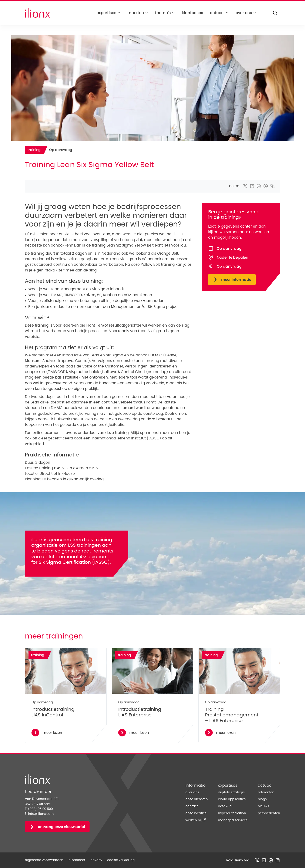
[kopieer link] (272, 186)
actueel (219, 13)
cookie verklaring (121, 860)
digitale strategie (231, 792)
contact (192, 806)
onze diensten (197, 799)
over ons (246, 13)
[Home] (37, 13)
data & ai (225, 806)
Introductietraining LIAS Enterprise (140, 712)
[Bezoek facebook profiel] (271, 860)
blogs (262, 799)
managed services (233, 820)
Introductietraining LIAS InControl (53, 712)
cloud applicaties (232, 799)
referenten (266, 792)
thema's (165, 13)
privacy (96, 860)
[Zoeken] (275, 13)
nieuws (263, 806)
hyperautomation (232, 813)
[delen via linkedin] (252, 186)
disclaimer (77, 860)
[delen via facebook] (259, 186)
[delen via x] (245, 186)
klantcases (192, 13)
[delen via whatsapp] (266, 186)
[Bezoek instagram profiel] (278, 860)
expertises (109, 13)
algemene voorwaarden (44, 860)
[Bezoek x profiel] (257, 860)
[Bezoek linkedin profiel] (264, 860)
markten (138, 13)
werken (196, 820)
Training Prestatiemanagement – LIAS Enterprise (232, 715)
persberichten (269, 813)
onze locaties (196, 813)
